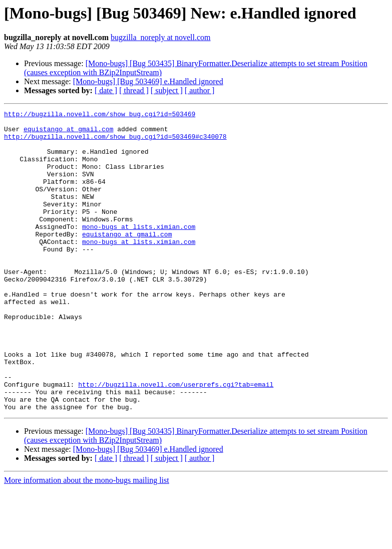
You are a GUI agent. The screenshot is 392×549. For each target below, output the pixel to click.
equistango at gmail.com (68, 133)
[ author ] (200, 90)
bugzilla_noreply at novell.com (161, 37)
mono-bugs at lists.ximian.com (139, 250)
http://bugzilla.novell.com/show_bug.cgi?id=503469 (100, 115)
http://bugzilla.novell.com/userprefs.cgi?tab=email (176, 440)
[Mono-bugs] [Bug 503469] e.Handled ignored (148, 81)
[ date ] (106, 90)
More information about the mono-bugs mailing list (87, 540)
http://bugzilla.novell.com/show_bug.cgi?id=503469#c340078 (115, 142)
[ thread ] (134, 90)
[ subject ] (167, 90)
